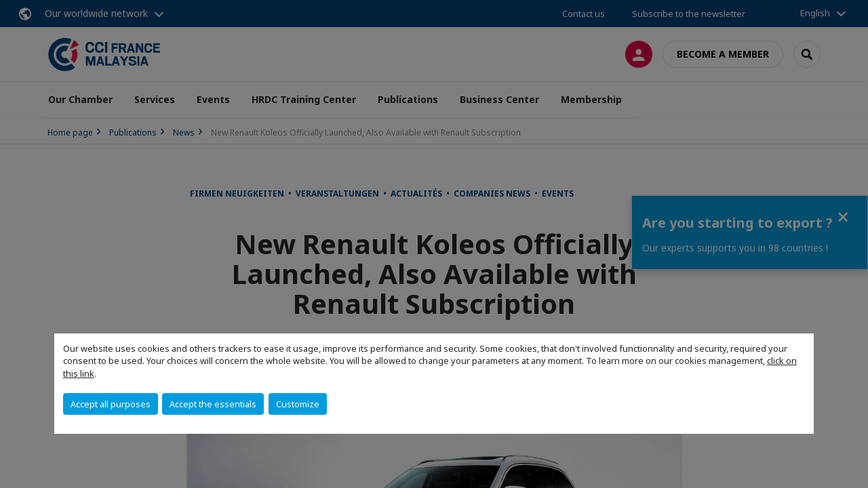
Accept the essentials (213, 404)
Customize (298, 404)
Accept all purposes (111, 404)
